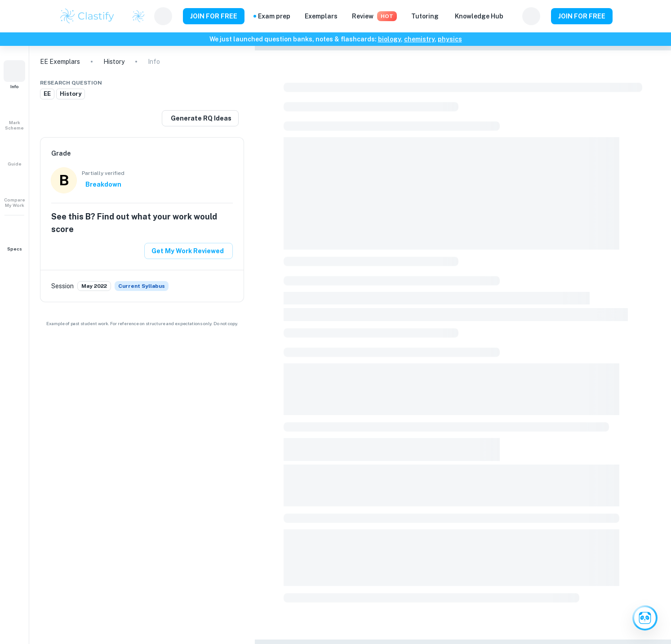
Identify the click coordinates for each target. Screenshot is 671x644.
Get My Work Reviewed (188, 251)
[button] (14, 75)
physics (450, 39)
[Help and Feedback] (513, 16)
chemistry (419, 39)
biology (389, 39)
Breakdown (103, 184)
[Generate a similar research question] (200, 118)
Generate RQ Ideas (201, 118)
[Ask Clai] (645, 618)
